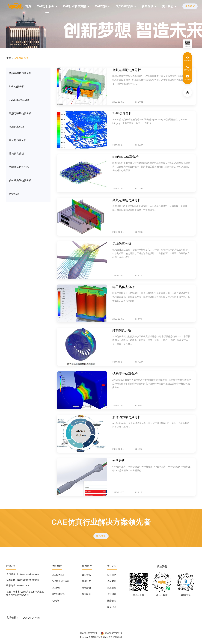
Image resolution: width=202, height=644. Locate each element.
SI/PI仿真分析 (17, 87)
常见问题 (86, 594)
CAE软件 (101, 6)
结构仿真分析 (16, 154)
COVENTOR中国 (31, 618)
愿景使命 (112, 601)
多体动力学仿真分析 (20, 180)
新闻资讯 (147, 6)
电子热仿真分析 (18, 140)
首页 (28, 6)
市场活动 (86, 588)
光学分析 (14, 194)
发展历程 (112, 588)
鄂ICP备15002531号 (88, 633)
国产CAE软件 (124, 6)
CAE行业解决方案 (74, 6)
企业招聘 (112, 594)
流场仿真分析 (16, 127)
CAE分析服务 (45, 6)
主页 (9, 58)
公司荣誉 (112, 581)
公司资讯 (86, 575)
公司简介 (112, 575)
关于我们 (168, 6)
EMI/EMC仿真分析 (19, 100)
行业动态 (86, 581)
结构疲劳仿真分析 (19, 167)
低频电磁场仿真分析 (20, 73)
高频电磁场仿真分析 (20, 113)
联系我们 (190, 6)
